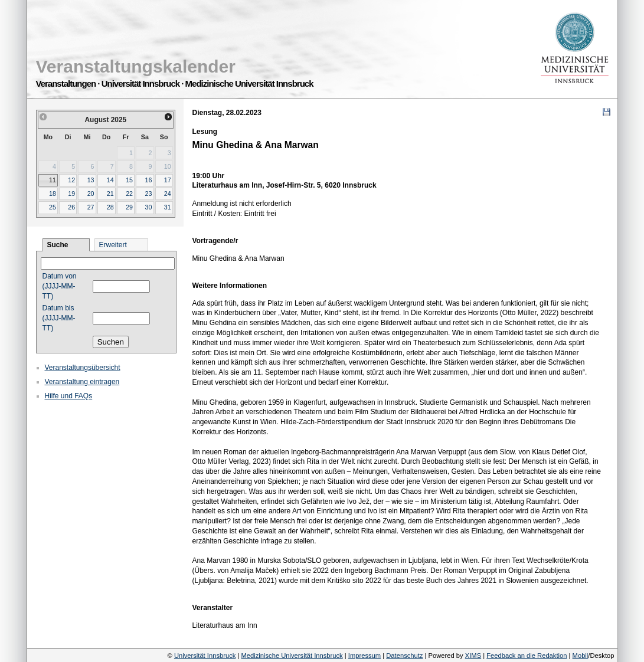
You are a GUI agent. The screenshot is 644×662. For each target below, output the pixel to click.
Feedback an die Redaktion (527, 656)
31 (168, 207)
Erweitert (113, 245)
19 (71, 194)
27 (91, 207)
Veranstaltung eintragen (82, 382)
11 (53, 180)
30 (148, 207)
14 (110, 180)
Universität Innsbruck (205, 656)
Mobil (581, 656)
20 (91, 194)
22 (129, 194)
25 (53, 207)
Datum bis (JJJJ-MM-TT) (59, 318)
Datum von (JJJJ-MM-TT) (60, 286)
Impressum (365, 656)
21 (110, 194)
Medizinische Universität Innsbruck (292, 656)
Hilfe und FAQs (69, 396)
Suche (58, 245)
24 (168, 194)
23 (148, 194)
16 (148, 180)
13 (91, 180)
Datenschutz (404, 656)
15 (129, 180)
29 (129, 207)
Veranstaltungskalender (136, 66)
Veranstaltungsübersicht (83, 368)
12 (71, 180)
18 (53, 194)
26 (71, 207)
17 (168, 180)
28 (110, 207)
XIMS (473, 656)
